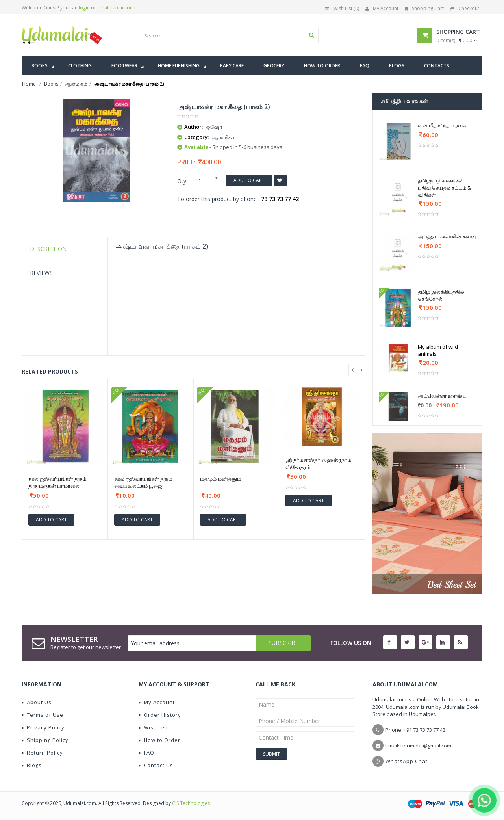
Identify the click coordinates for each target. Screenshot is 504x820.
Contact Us (156, 765)
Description (48, 249)
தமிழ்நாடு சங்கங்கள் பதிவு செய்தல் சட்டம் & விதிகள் (444, 188)
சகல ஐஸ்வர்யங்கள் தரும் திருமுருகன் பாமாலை (57, 482)
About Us (37, 702)
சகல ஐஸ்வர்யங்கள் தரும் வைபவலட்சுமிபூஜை (143, 482)
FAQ (146, 753)
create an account (117, 8)
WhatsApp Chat (407, 761)
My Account (382, 8)
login (84, 8)
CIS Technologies (191, 803)
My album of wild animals (438, 350)
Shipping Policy (45, 740)
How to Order (159, 740)
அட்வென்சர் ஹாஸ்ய (442, 396)
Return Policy (42, 753)
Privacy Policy (43, 727)
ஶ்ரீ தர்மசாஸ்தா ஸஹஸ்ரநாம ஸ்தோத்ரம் (318, 463)
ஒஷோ (214, 127)
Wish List (153, 727)
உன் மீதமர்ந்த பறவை (443, 125)
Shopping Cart (424, 8)
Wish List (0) (342, 8)
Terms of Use (43, 715)
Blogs (32, 765)
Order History (160, 715)
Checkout (465, 8)
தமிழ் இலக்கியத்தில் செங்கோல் (441, 295)
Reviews (41, 273)
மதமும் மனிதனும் (220, 479)
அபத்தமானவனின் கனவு (447, 236)
